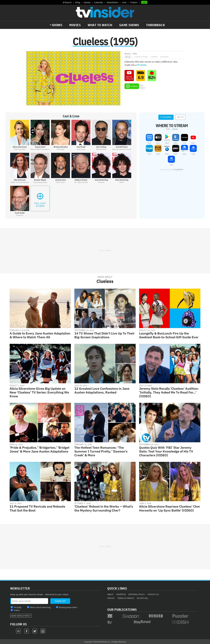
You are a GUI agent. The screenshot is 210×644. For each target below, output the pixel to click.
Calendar (99, 2)
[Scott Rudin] (20, 201)
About (110, 594)
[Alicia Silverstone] (20, 135)
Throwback (156, 25)
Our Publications (122, 609)
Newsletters (113, 2)
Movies (75, 25)
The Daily (17, 607)
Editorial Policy (137, 594)
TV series (142, 65)
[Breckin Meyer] (40, 168)
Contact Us (153, 594)
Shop (78, 2)
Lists (124, 2)
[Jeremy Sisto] (61, 168)
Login (144, 2)
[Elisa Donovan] (20, 168)
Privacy (111, 598)
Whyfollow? (142, 86)
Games (87, 2)
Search (68, 2)
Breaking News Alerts (68, 607)
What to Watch (100, 25)
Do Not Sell (143, 598)
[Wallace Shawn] (81, 168)
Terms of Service (126, 598)
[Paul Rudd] (81, 135)
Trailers (134, 2)
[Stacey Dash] (40, 135)
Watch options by (172, 170)
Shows (57, 25)
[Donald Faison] (122, 135)
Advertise (121, 594)
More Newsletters (20, 616)
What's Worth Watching (40, 607)
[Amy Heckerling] (101, 168)
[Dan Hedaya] (101, 135)
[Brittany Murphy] (61, 135)
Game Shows (129, 25)
